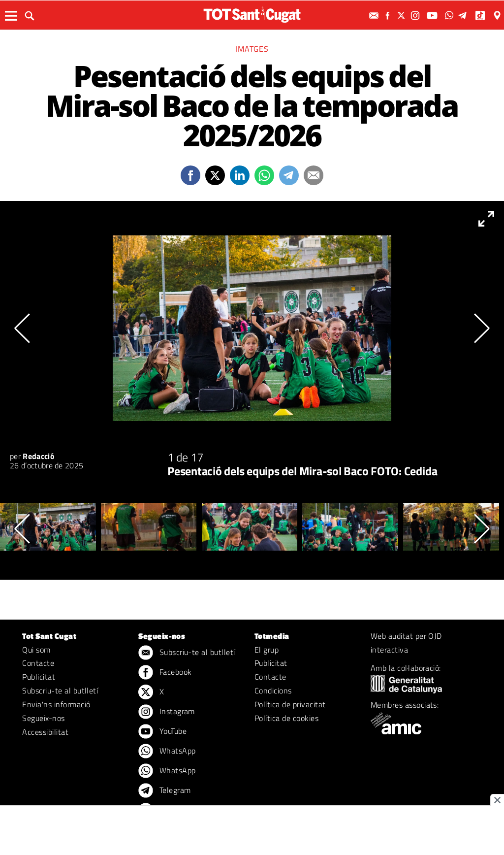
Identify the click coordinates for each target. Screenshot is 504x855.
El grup (267, 650)
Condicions (273, 691)
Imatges (252, 49)
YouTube (162, 732)
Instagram (167, 712)
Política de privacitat (290, 704)
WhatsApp (167, 752)
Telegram (164, 791)
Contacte (38, 663)
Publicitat (39, 677)
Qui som (36, 650)
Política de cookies (286, 718)
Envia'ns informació (56, 704)
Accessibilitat (45, 732)
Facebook (165, 673)
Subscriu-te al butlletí (60, 691)
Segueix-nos (43, 718)
